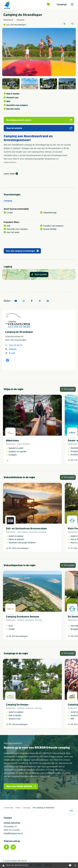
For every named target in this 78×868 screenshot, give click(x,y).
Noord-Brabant (24, 444)
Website (13, 349)
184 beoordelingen (20, 724)
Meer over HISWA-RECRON (21, 786)
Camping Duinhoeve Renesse (23, 617)
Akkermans (12, 441)
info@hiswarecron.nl (13, 833)
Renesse (38, 620)
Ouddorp (42, 532)
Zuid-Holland (23, 532)
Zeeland (21, 620)
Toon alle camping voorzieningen (22, 251)
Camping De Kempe (17, 705)
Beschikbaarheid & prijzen (39, 120)
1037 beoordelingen (20, 548)
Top (71, 810)
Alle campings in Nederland (43, 808)
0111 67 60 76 (16, 345)
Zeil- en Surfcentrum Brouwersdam (26, 529)
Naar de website (39, 128)
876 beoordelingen (20, 636)
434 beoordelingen (18, 25)
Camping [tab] (8, 201)
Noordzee (33, 532)
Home (18, 808)
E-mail (12, 353)
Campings (66, 4)
